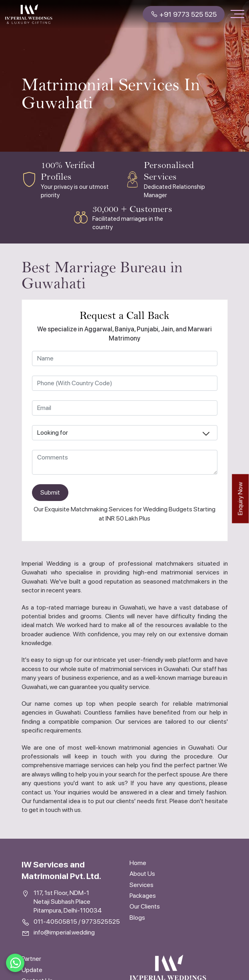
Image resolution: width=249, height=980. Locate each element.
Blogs (137, 918)
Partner (31, 959)
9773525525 (101, 922)
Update (32, 970)
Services (141, 885)
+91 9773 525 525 (184, 14)
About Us (142, 874)
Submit (50, 492)
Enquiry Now (240, 498)
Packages (143, 896)
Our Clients (145, 906)
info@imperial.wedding (64, 932)
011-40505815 (55, 922)
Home (138, 863)
